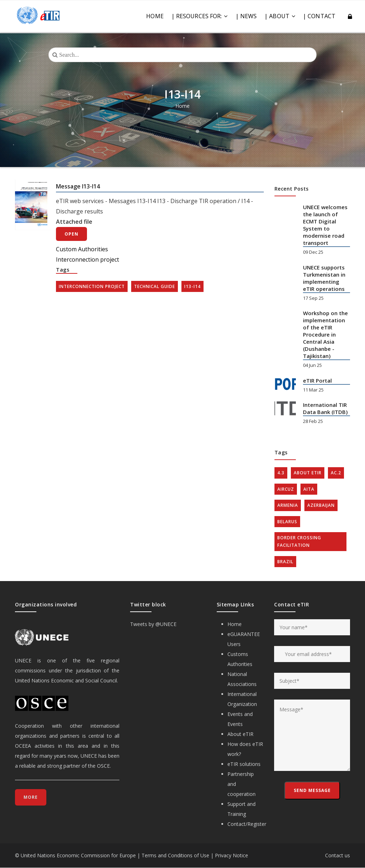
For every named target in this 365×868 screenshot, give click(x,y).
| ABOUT (280, 16)
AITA (309, 489)
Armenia (288, 505)
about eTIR (308, 473)
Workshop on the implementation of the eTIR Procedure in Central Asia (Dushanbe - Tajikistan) (325, 334)
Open (71, 234)
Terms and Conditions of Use (175, 855)
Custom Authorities (82, 249)
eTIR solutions (244, 764)
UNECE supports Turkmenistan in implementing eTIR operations (324, 278)
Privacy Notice (232, 855)
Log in (350, 17)
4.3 (281, 473)
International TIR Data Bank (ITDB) (325, 408)
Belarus (287, 522)
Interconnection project (88, 259)
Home (155, 16)
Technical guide (155, 286)
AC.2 (336, 473)
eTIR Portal (317, 380)
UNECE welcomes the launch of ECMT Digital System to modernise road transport (325, 225)
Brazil (285, 562)
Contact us (338, 855)
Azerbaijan (321, 505)
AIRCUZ (286, 489)
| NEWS (246, 16)
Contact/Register (247, 824)
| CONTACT (319, 16)
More (31, 797)
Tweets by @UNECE (153, 624)
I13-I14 (192, 286)
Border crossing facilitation (299, 542)
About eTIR (240, 734)
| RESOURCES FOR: (200, 16)
